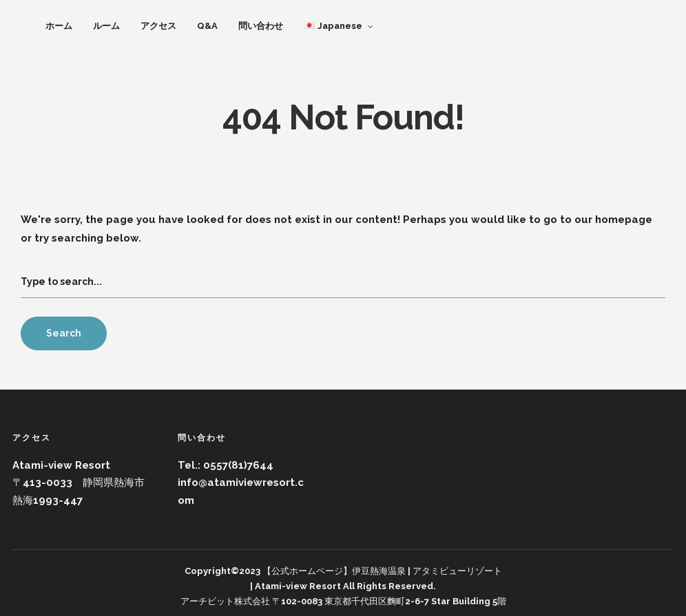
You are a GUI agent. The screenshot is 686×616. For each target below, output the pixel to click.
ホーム (59, 26)
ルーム (106, 26)
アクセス (158, 26)
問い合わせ (261, 26)
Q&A (207, 26)
